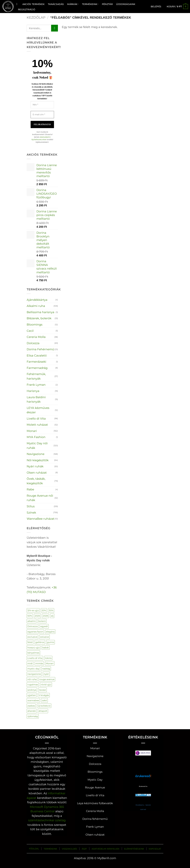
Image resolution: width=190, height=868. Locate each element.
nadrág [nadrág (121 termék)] (46, 669)
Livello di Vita (36, 419)
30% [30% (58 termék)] (51, 610)
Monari (32, 431)
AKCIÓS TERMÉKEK (33, 4)
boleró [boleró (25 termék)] (42, 621)
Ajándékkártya (37, 300)
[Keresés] (18, 4)
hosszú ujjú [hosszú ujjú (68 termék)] (34, 647)
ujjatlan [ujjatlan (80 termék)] (32, 695)
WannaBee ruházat (41, 519)
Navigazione (36, 454)
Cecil (30, 331)
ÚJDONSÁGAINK (126, 4)
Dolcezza (33, 343)
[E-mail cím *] (42, 115)
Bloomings (35, 324)
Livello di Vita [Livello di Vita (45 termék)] (35, 658)
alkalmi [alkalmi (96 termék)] (32, 621)
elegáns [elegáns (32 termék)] (50, 632)
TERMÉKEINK (50, 849)
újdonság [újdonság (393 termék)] (33, 716)
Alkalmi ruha (36, 306)
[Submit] (55, 28)
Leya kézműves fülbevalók (95, 803)
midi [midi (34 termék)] (30, 663)
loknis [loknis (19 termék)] (48, 658)
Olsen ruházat (37, 473)
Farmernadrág (37, 368)
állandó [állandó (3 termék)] (32, 711)
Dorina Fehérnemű (40, 349)
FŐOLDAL (34, 849)
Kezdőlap (36, 17)
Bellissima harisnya (40, 312)
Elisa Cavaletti (37, 355)
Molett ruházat (37, 425)
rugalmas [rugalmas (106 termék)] (33, 684)
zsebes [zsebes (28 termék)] (31, 706)
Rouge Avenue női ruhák (40, 498)
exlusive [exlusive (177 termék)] (45, 637)
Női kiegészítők (38, 460)
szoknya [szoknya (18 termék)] (32, 690)
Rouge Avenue (95, 787)
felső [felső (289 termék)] (30, 642)
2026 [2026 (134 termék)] (45, 616)
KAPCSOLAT (155, 849)
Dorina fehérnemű (95, 819)
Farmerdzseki (36, 362)
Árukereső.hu (143, 786)
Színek (31, 513)
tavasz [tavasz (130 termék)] (42, 690)
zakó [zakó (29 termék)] (44, 700)
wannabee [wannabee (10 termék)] (33, 700)
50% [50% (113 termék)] (30, 616)
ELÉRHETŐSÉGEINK (134, 849)
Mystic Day (95, 780)
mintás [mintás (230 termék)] (39, 663)
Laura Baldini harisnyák (36, 399)
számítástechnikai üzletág (47, 820)
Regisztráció (27, 9)
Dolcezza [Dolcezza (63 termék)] (33, 626)
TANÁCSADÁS (56, 4)
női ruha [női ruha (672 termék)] (32, 679)
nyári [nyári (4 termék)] (46, 674)
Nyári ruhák (35, 466)
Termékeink (90, 4)
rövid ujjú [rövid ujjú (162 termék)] (46, 684)
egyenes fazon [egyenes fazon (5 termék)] (35, 632)
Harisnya (33, 391)
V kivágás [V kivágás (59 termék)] (44, 695)
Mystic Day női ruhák (37, 446)
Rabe (30, 489)
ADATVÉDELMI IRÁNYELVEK (106, 849)
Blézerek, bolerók (39, 318)
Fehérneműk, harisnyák (36, 376)
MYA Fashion (36, 437)
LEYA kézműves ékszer (38, 410)
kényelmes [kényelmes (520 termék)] (33, 653)
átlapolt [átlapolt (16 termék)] (43, 711)
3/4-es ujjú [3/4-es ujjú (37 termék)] (33, 610)
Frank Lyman (36, 385)
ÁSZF (84, 849)
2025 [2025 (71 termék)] (37, 616)
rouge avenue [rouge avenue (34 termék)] (47, 679)
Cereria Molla (36, 337)
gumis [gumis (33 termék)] (50, 642)
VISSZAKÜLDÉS (69, 849)
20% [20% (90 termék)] (44, 610)
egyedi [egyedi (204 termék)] (44, 626)
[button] (156, 7)
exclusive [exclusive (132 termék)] (32, 637)
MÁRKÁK (73, 4)
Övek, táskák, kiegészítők (36, 481)
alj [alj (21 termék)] (52, 616)
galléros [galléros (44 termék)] (40, 642)
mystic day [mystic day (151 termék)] (33, 669)
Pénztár (107, 4)
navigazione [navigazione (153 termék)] (34, 674)
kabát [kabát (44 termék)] (46, 647)
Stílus (31, 506)
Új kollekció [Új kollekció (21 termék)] (44, 706)
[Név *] (42, 105)
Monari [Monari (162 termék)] (50, 663)
